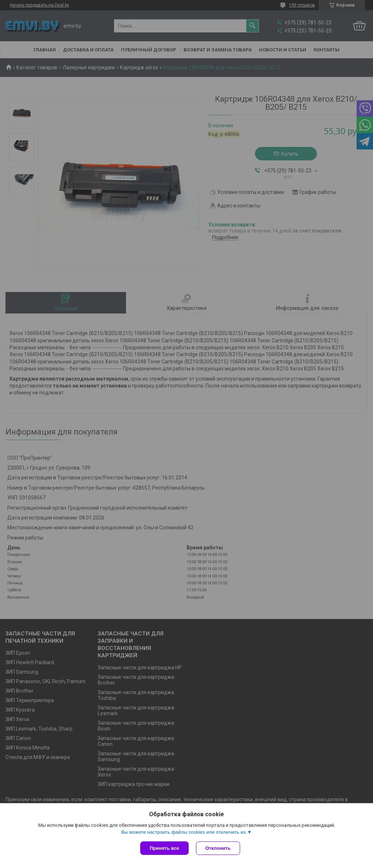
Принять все (164, 848)
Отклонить (218, 848)
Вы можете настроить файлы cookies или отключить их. (184, 832)
